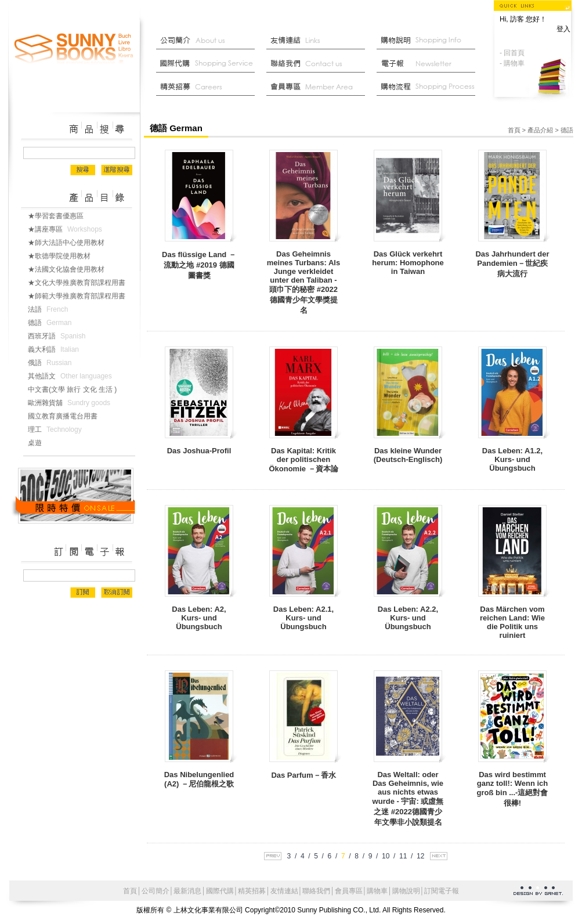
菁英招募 (208, 87)
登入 (563, 29)
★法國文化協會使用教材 (71, 269)
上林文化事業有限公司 (74, 50)
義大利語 (56, 349)
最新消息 (429, 87)
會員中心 (319, 87)
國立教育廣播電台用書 (67, 416)
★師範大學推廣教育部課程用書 (81, 296)
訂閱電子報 (442, 891)
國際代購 (208, 64)
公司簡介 (208, 41)
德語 (52, 323)
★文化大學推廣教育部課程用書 (81, 283)
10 (386, 856)
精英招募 (252, 891)
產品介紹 (540, 130)
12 (420, 856)
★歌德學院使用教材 (64, 256)
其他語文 (72, 376)
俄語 (52, 363)
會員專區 (349, 891)
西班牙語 (59, 336)
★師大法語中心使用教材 (71, 243)
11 (403, 856)
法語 (50, 309)
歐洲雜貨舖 (71, 403)
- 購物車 (512, 63)
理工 (57, 429)
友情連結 (319, 41)
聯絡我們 (319, 64)
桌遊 (39, 443)
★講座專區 (67, 229)
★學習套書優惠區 (60, 216)
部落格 (429, 64)
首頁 (514, 130)
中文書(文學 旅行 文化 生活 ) (77, 389)
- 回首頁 (512, 53)
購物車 (377, 891)
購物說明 (429, 41)
